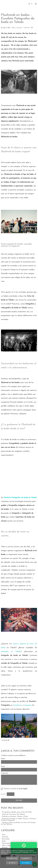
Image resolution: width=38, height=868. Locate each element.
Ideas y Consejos (17, 28)
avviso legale (23, 789)
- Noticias (4, 848)
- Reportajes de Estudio (9, 843)
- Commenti (26, 28)
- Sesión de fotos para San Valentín (13, 814)
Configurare (26, 858)
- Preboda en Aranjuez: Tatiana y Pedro (14, 817)
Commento (5, 773)
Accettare (26, 863)
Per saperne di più (12, 858)
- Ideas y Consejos (7, 846)
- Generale (5, 837)
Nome (3, 759)
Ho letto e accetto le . (15, 789)
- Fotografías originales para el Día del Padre (16, 812)
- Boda (3, 841)
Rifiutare (12, 863)
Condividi (5, 740)
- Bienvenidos (5, 839)
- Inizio (3, 835)
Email (3, 766)
